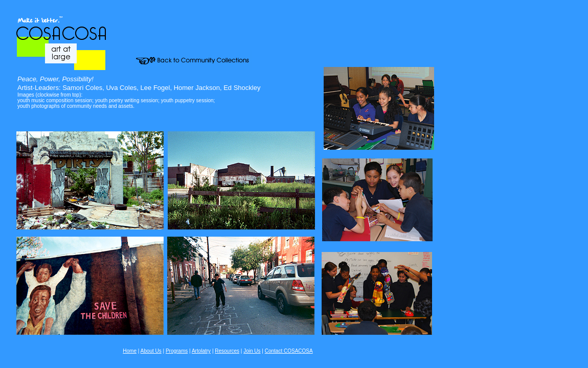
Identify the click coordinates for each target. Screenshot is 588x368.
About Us (151, 351)
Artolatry (201, 351)
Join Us (252, 351)
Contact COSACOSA (289, 351)
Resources (227, 351)
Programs (177, 351)
